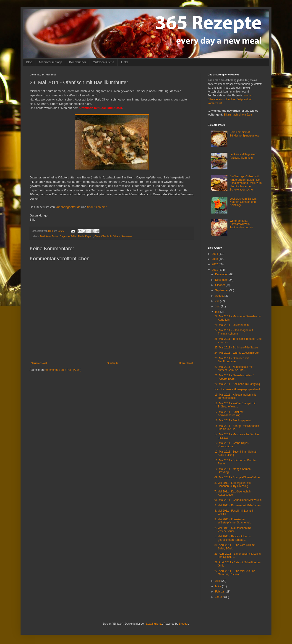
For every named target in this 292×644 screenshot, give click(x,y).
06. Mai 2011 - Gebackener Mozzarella (238, 500)
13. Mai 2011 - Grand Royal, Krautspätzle (232, 445)
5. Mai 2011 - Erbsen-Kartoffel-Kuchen (238, 505)
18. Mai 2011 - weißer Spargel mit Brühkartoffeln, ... (235, 405)
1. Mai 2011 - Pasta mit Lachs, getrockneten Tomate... (233, 538)
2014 (215, 254)
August (220, 296)
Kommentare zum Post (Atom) (63, 370)
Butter (55, 236)
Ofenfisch (106, 236)
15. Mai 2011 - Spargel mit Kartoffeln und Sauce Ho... (237, 428)
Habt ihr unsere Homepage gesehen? (237, 389)
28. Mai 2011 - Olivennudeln (232, 325)
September (222, 290)
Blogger (184, 624)
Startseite (113, 363)
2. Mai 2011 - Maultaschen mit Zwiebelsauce (233, 530)
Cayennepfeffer (68, 236)
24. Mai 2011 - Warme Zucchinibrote (237, 353)
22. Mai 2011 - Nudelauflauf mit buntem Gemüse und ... (233, 368)
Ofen (97, 236)
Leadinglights (154, 624)
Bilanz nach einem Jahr (238, 115)
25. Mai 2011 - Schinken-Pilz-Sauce (236, 348)
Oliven (116, 236)
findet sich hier (96, 207)
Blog (29, 62)
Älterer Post (186, 363)
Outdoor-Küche (103, 62)
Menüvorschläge (51, 62)
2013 (215, 259)
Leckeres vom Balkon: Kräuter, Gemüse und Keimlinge (243, 202)
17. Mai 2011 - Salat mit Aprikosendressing (229, 414)
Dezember (222, 274)
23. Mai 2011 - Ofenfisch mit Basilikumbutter (232, 360)
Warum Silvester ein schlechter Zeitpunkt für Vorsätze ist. (230, 99)
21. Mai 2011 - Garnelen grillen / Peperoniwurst (234, 377)
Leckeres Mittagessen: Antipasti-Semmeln (243, 156)
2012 (215, 264)
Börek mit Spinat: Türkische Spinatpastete (244, 134)
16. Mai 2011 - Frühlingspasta (233, 420)
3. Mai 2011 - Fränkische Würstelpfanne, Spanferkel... (233, 521)
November (222, 280)
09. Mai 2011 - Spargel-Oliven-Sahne (237, 477)
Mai (218, 312)
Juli (218, 301)
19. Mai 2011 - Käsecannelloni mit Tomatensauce (235, 396)
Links (125, 62)
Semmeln (127, 236)
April (218, 581)
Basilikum (45, 236)
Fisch (81, 236)
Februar (220, 592)
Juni (218, 307)
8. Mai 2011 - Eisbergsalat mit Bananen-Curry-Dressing (233, 484)
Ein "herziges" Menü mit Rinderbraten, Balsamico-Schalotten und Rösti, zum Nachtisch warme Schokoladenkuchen (246, 183)
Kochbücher (78, 62)
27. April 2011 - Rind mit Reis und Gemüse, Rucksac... (235, 573)
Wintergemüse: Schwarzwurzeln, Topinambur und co (241, 224)
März (219, 586)
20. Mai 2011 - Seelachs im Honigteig (237, 384)
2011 (215, 270)
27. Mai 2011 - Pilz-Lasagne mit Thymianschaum (234, 332)
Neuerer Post (39, 363)
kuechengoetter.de (68, 207)
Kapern (89, 236)
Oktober (220, 285)
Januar (220, 597)
